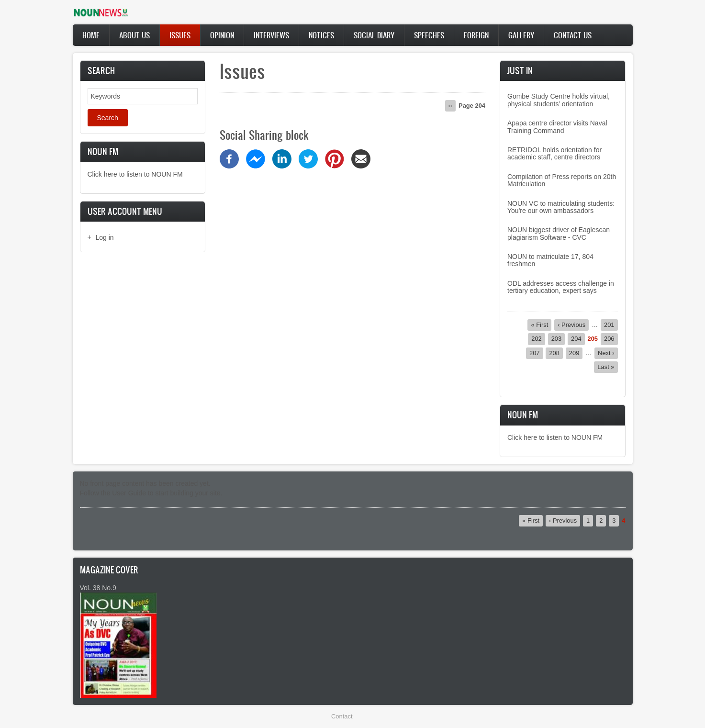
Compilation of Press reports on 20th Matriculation (562, 180)
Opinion (222, 35)
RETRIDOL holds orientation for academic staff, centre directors (554, 153)
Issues (180, 35)
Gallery (521, 35)
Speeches (429, 35)
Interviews (271, 35)
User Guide (129, 493)
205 (593, 339)
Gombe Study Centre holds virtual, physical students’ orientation (559, 100)
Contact (342, 716)
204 (578, 338)
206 (611, 338)
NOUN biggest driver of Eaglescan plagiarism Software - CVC (559, 233)
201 (611, 325)
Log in (105, 237)
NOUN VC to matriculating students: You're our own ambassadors (561, 207)
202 (538, 338)
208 (556, 353)
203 (558, 338)
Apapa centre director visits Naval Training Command (557, 127)
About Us (134, 35)
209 (576, 353)
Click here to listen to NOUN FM (135, 174)
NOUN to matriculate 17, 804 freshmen (550, 260)
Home (91, 35)
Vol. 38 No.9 (98, 588)
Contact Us (573, 35)
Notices (321, 35)
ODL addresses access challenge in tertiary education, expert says (561, 287)
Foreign (476, 35)
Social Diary (374, 35)
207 (536, 353)
